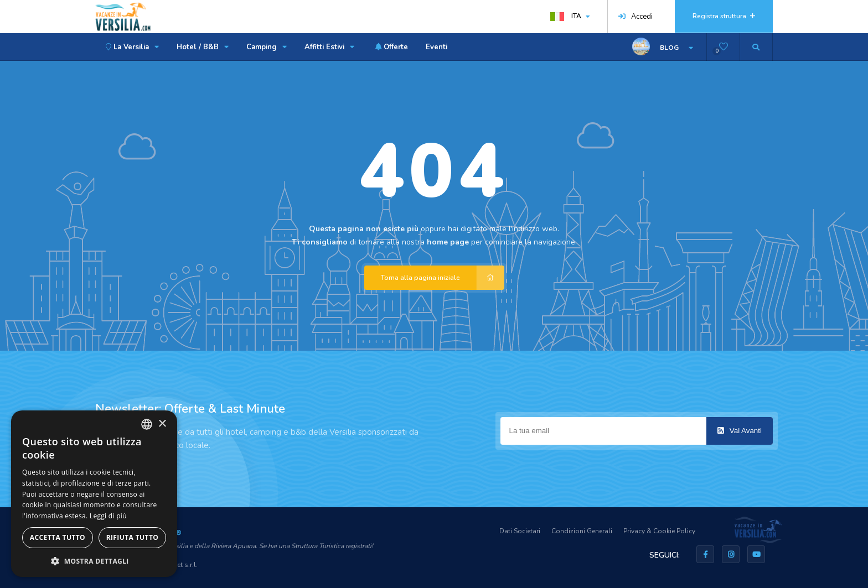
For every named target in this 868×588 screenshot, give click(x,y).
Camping (267, 47)
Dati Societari (520, 531)
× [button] (162, 424)
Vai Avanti (740, 431)
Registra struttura (724, 16)
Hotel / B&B (203, 47)
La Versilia (131, 47)
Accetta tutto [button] (58, 537)
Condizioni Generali (582, 531)
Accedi (635, 17)
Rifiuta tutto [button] (133, 537)
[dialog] (94, 494)
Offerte (390, 47)
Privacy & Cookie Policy (659, 531)
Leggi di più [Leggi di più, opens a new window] (108, 516)
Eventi (436, 47)
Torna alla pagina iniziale (443, 278)
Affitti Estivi (329, 47)
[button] (94, 561)
